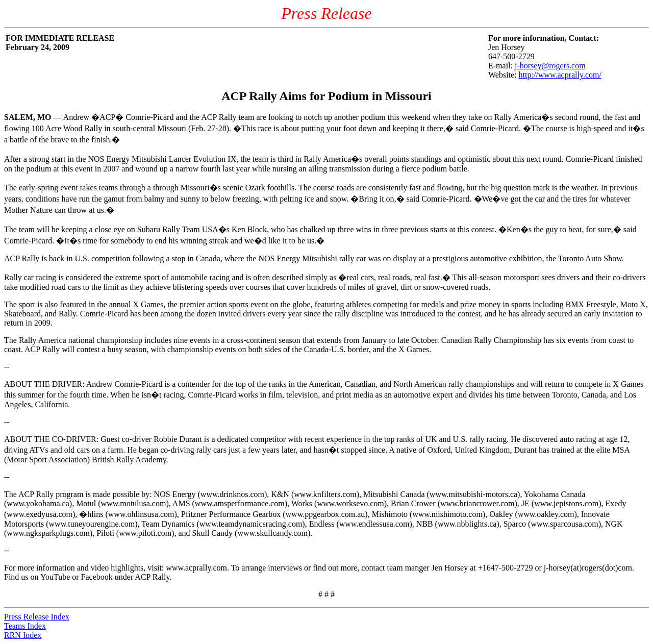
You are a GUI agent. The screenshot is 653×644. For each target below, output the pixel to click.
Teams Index (25, 626)
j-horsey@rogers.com (550, 66)
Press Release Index (37, 617)
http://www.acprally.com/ (560, 75)
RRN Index (23, 635)
